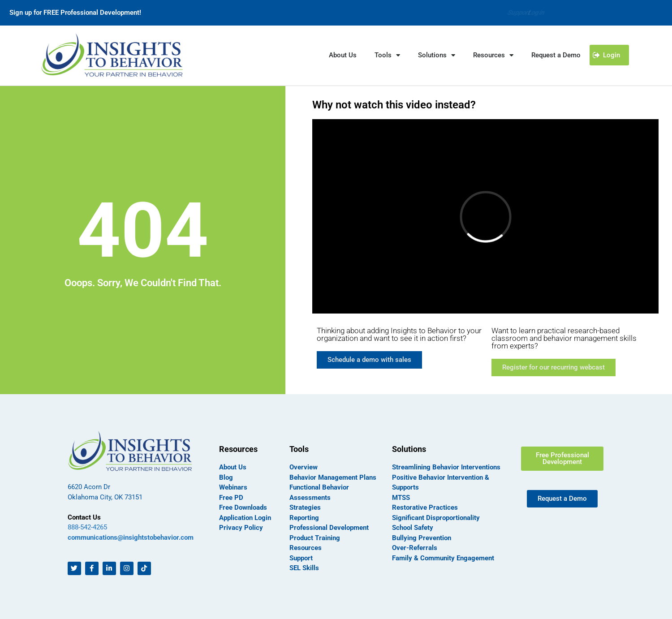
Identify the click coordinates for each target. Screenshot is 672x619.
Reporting (304, 518)
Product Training (315, 538)
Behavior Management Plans (333, 477)
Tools (387, 55)
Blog (226, 477)
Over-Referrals (415, 548)
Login (535, 13)
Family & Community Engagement (443, 558)
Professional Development (329, 528)
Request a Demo (556, 55)
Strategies (305, 507)
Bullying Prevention (422, 538)
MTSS (401, 498)
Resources (493, 55)
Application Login (245, 518)
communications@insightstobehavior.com (131, 537)
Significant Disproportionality (436, 518)
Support (500, 13)
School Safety (413, 528)
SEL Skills (304, 568)
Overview (304, 467)
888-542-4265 (87, 527)
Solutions (437, 55)
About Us (343, 55)
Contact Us (84, 517)
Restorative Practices (425, 507)
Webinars (233, 487)
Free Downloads (243, 507)
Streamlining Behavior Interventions (446, 467)
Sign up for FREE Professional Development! (75, 13)
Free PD (231, 498)
